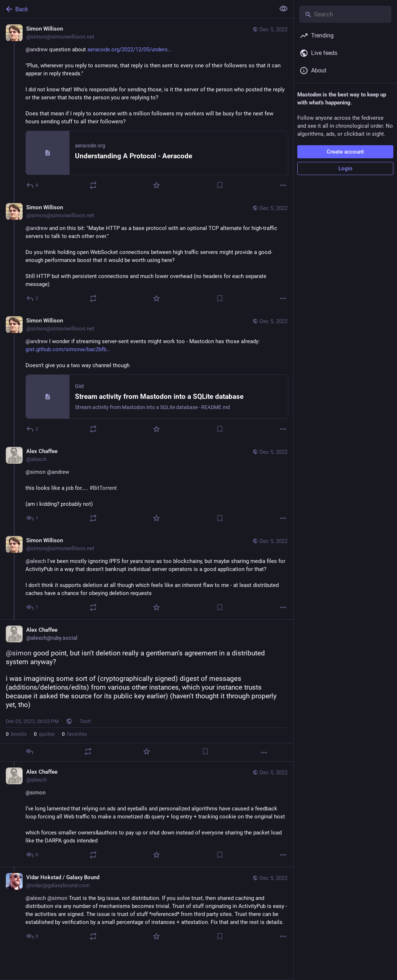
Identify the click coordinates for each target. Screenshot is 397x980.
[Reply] (33, 185)
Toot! (86, 721)
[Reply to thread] (33, 298)
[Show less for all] (283, 9)
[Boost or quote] (93, 185)
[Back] (137, 9)
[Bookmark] (220, 185)
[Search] (345, 14)
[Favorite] (156, 185)
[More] (283, 185)
